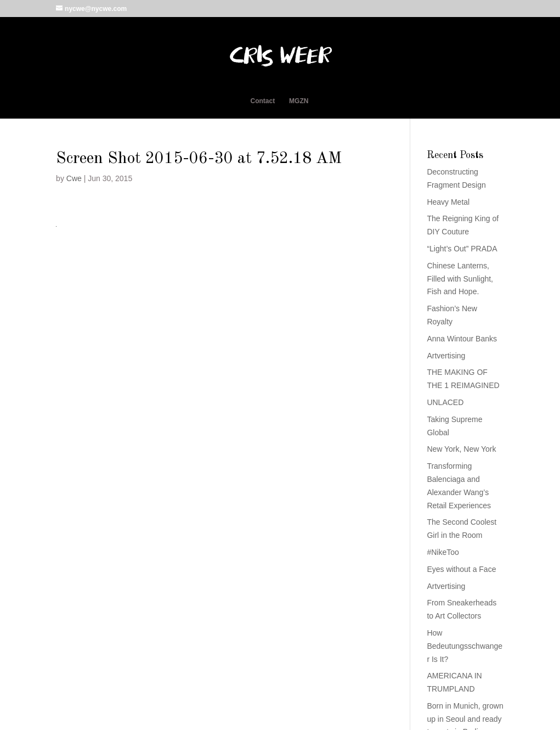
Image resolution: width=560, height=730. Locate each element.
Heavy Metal (448, 202)
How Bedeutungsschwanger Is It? (465, 646)
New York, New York (461, 449)
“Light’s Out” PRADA (462, 249)
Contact (263, 101)
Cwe (74, 178)
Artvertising (446, 356)
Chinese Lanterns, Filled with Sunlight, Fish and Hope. (460, 279)
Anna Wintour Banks (462, 339)
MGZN (299, 101)
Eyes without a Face (461, 569)
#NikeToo (443, 552)
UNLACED (445, 402)
